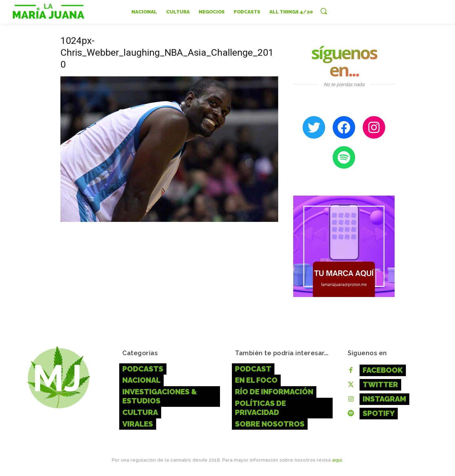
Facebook (383, 370)
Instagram (384, 399)
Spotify (379, 413)
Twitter (380, 384)
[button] (324, 11)
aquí (337, 460)
